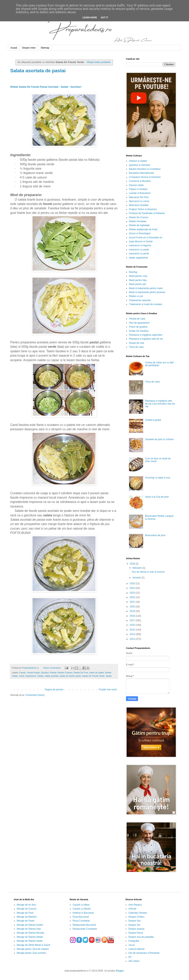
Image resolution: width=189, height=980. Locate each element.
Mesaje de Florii (25, 913)
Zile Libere (134, 961)
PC (130, 957)
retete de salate (96, 673)
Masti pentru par (138, 284)
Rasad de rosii (137, 343)
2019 (133, 611)
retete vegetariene (28, 676)
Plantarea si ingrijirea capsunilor (146, 335)
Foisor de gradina (138, 327)
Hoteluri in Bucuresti (83, 913)
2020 (133, 607)
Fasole (22, 673)
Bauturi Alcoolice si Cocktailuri (145, 169)
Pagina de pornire (54, 690)
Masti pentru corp (138, 276)
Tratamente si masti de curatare (146, 304)
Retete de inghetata (139, 225)
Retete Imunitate (138, 221)
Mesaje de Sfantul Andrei (30, 925)
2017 (133, 620)
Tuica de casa (136, 347)
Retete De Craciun (139, 217)
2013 (133, 639)
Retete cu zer (136, 296)
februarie (138, 568)
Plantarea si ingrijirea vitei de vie (146, 339)
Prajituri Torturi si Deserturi (143, 209)
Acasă (14, 48)
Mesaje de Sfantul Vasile (30, 941)
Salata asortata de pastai (38, 71)
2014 (133, 634)
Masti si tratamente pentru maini (146, 288)
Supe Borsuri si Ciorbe (141, 241)
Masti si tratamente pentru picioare (147, 292)
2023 (133, 593)
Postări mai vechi (108, 690)
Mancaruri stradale (139, 205)
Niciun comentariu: (53, 668)
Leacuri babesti (136, 949)
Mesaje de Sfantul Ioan (29, 929)
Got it (104, 18)
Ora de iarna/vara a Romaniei (144, 953)
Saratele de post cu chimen (159, 439)
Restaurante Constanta (85, 929)
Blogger (120, 971)
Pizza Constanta (81, 921)
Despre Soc (135, 921)
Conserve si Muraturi (140, 181)
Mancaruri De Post (139, 197)
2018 (133, 616)
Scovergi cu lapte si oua (158, 478)
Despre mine (29, 48)
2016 (133, 625)
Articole (132, 909)
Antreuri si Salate (138, 161)
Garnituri (45, 673)
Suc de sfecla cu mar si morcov (148, 572)
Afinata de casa (137, 319)
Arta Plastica (135, 905)
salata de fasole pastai (70, 676)
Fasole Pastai (33, 673)
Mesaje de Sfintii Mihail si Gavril (33, 945)
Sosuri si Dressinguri (140, 233)
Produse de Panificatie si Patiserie (147, 213)
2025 (133, 583)
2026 (133, 564)
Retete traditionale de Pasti (143, 229)
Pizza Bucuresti (81, 917)
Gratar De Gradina (139, 331)
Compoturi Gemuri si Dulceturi (145, 177)
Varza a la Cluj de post (157, 497)
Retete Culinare (65, 673)
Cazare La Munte (82, 909)
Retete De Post (81, 673)
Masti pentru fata (138, 280)
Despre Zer (134, 925)
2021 (133, 602)
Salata (40, 676)
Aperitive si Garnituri (140, 165)
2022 (133, 597)
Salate (109, 676)
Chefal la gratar (153, 420)
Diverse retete (136, 185)
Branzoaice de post (155, 535)
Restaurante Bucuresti (84, 925)
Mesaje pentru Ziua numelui (31, 953)
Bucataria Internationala (141, 173)
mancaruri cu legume (140, 245)
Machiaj (133, 272)
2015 (133, 630)
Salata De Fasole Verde (93, 676)
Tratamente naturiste (140, 300)
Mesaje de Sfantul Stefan (30, 937)
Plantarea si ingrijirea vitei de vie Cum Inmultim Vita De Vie (160, 404)
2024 (133, 588)
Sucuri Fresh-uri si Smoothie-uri (146, 238)
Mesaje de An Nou (26, 905)
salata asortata (51, 676)
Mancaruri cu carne (139, 201)
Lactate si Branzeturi (140, 193)
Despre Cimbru (136, 917)
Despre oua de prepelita (141, 937)
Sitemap (45, 48)
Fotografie (134, 941)
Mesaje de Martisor (27, 917)
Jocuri (132, 945)
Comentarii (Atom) (35, 695)
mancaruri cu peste (139, 254)
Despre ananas (136, 929)
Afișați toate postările (98, 62)
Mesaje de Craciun (27, 909)
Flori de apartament (139, 323)
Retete (53, 673)
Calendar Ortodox (138, 913)
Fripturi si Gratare (138, 189)
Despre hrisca (136, 933)
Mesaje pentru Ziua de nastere (33, 949)
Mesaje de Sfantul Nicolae (30, 933)
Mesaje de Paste (25, 921)
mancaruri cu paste (139, 250)
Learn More (90, 18)
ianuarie (137, 578)
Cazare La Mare (81, 905)
